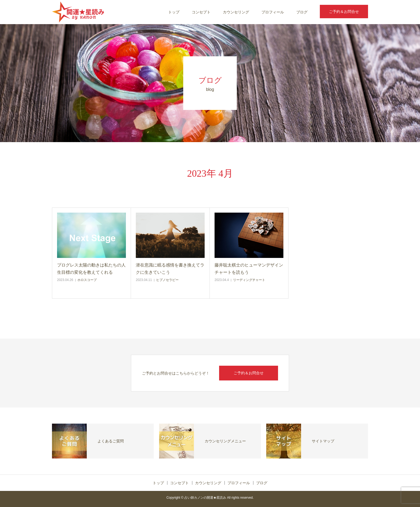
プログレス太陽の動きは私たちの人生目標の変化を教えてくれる (91, 269)
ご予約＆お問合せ (344, 12)
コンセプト (201, 12)
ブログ (302, 12)
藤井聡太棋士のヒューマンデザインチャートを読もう (249, 269)
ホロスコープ (87, 280)
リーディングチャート (249, 280)
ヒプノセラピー (167, 280)
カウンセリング (236, 12)
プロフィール (273, 12)
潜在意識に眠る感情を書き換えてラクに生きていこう (170, 269)
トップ (174, 12)
